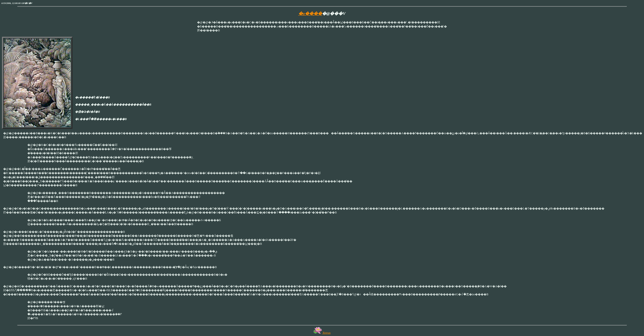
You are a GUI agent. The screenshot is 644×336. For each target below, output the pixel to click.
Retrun (322, 333)
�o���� (310, 13)
